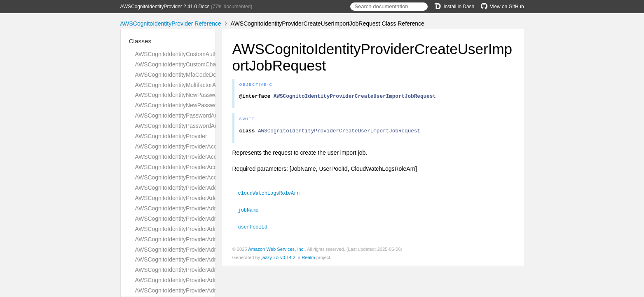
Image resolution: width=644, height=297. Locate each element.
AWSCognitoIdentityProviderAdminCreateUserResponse (207, 259)
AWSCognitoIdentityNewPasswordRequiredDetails (199, 95)
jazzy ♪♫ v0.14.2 (278, 259)
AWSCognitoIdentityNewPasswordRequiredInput (197, 105)
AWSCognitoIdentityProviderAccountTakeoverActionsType (209, 167)
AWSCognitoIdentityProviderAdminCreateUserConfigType (208, 239)
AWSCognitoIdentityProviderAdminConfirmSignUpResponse (212, 229)
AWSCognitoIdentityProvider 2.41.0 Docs (165, 7)
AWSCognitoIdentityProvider (171, 136)
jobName (252, 212)
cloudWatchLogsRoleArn (273, 195)
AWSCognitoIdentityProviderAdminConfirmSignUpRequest (209, 219)
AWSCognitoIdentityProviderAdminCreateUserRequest (205, 250)
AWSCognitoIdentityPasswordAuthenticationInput (198, 126)
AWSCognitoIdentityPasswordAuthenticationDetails (200, 115)
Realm (308, 259)
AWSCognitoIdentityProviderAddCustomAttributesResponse (211, 198)
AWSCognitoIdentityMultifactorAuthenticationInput (198, 85)
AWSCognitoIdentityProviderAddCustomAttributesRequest (209, 188)
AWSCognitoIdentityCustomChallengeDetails (192, 64)
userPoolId (256, 228)
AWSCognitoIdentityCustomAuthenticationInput (195, 54)
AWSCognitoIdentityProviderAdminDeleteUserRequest (204, 290)
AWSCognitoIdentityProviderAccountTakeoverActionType (207, 157)
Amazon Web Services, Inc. (276, 250)
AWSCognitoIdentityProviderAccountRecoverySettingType (209, 146)
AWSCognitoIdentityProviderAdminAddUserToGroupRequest (212, 208)
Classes (140, 41)
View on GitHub (502, 7)
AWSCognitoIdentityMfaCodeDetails (181, 75)
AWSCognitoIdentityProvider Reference (171, 24)
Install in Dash (454, 7)
